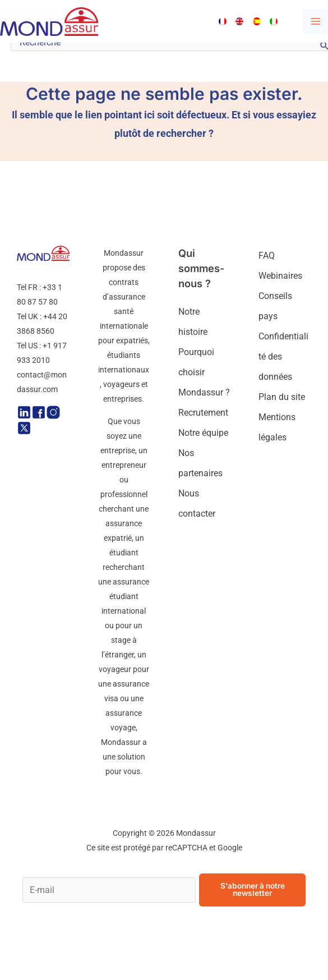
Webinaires (280, 276)
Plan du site (282, 397)
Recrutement (203, 413)
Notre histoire (193, 322)
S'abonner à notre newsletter (253, 890)
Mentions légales (277, 427)
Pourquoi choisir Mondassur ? (204, 372)
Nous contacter (197, 503)
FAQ (267, 256)
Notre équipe (203, 433)
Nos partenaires (200, 463)
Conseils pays (275, 306)
